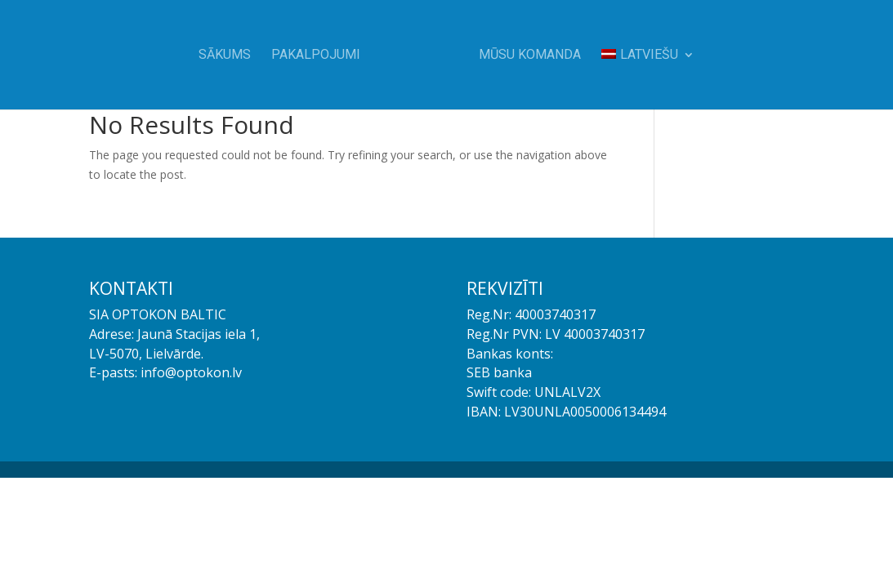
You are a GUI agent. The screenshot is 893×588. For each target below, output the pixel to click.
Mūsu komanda (530, 56)
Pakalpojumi (316, 56)
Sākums (225, 56)
